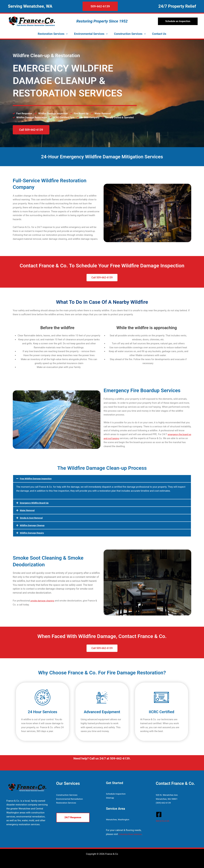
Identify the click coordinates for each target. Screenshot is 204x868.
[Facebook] (159, 814)
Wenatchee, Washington (119, 819)
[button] (87, 6)
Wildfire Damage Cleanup (33, 525)
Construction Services (68, 795)
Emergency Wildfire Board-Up (36, 503)
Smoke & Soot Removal (32, 518)
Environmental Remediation (71, 799)
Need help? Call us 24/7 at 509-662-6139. (102, 758)
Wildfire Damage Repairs (33, 533)
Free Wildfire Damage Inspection (37, 479)
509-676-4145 (163, 821)
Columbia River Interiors (131, 834)
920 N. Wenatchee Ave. (168, 795)
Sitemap (110, 798)
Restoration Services (67, 803)
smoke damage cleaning (43, 601)
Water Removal (28, 510)
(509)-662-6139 (164, 803)
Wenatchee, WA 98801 (168, 799)
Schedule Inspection (117, 794)
